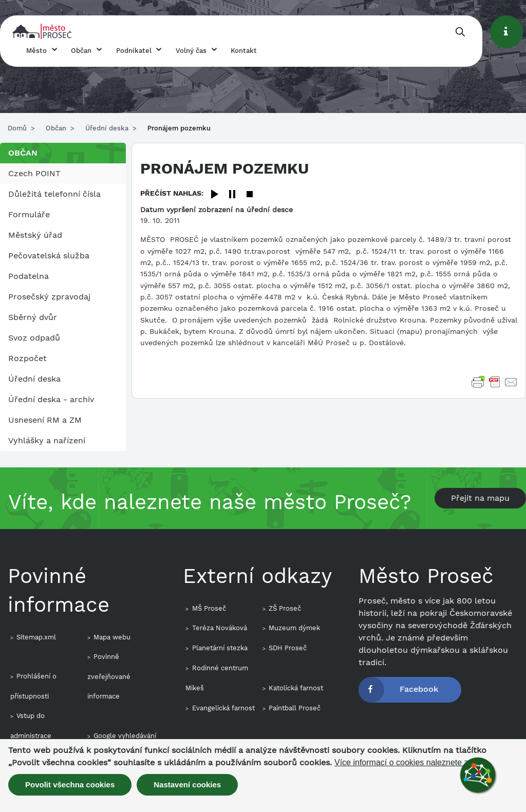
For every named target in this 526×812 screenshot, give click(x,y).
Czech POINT (34, 173)
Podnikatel (134, 51)
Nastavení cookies (187, 785)
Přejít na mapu (480, 498)
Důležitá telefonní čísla (54, 194)
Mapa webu (112, 637)
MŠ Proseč (209, 608)
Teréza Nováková (220, 628)
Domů (17, 128)
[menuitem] (63, 174)
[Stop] (250, 195)
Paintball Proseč (295, 708)
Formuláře (29, 214)
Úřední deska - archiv (51, 399)
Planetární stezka (220, 648)
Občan (81, 51)
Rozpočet (27, 358)
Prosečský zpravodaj (49, 297)
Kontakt (244, 51)
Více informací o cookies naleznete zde (406, 763)
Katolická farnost (296, 688)
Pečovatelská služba (49, 256)
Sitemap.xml (36, 637)
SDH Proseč (288, 648)
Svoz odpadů (34, 338)
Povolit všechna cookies (70, 785)
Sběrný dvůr (33, 317)
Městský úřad (35, 235)
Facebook (419, 689)
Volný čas (191, 51)
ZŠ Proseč (285, 608)
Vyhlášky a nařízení (47, 440)
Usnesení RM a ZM (45, 420)
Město (36, 51)
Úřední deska (107, 128)
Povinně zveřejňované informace (109, 676)
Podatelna (29, 276)
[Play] (215, 195)
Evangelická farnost (223, 708)
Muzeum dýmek (294, 628)
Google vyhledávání (125, 736)
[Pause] (232, 195)
